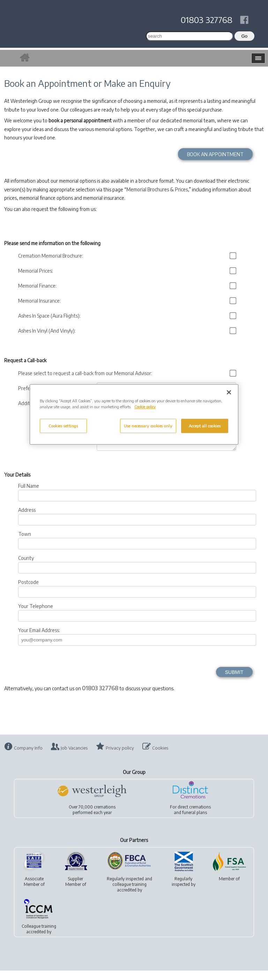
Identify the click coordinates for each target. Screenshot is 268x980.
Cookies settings (63, 426)
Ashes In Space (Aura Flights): (50, 316)
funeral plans (195, 822)
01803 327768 (207, 20)
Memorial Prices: (37, 271)
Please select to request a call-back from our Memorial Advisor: (86, 373)
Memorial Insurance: (40, 301)
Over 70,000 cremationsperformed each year (92, 819)
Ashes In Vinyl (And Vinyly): (48, 331)
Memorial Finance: (38, 286)
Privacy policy (120, 757)
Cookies (160, 757)
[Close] (229, 393)
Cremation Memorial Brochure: (52, 256)
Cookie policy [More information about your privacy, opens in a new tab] (145, 407)
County (26, 567)
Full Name (29, 495)
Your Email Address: (39, 640)
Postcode (28, 591)
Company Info (28, 757)
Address (27, 519)
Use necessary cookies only (148, 426)
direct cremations (194, 816)
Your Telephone (36, 616)
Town (25, 543)
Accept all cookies (205, 426)
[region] (134, 415)
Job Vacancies (74, 757)
